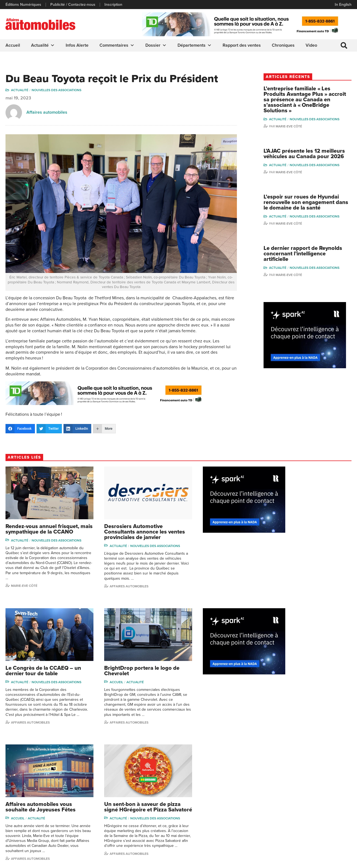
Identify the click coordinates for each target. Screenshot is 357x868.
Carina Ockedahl (287, 802)
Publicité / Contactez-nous (73, 5)
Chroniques (283, 45)
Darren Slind (284, 835)
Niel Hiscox (283, 785)
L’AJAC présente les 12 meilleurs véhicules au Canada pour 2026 (312, 157)
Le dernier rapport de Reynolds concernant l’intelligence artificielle (302, 260)
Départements (195, 45)
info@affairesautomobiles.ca (36, 779)
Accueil (13, 45)
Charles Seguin (286, 819)
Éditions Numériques (23, 5)
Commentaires (117, 45)
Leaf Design (341, 861)
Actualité (43, 45)
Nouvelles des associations (56, 90)
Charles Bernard (329, 785)
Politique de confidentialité (28, 861)
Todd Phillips (284, 810)
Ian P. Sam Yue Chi (330, 794)
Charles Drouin (327, 822)
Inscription (113, 5)
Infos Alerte (77, 45)
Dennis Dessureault (332, 831)
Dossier (156, 45)
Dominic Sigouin (287, 827)
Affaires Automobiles (30, 714)
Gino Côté (282, 777)
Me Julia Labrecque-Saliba (332, 804)
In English (343, 5)
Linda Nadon (284, 794)
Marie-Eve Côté (298, 127)
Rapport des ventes (242, 45)
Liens (99, 794)
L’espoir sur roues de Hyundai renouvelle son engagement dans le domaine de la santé (311, 208)
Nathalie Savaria (328, 814)
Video (311, 45)
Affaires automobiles (47, 113)
